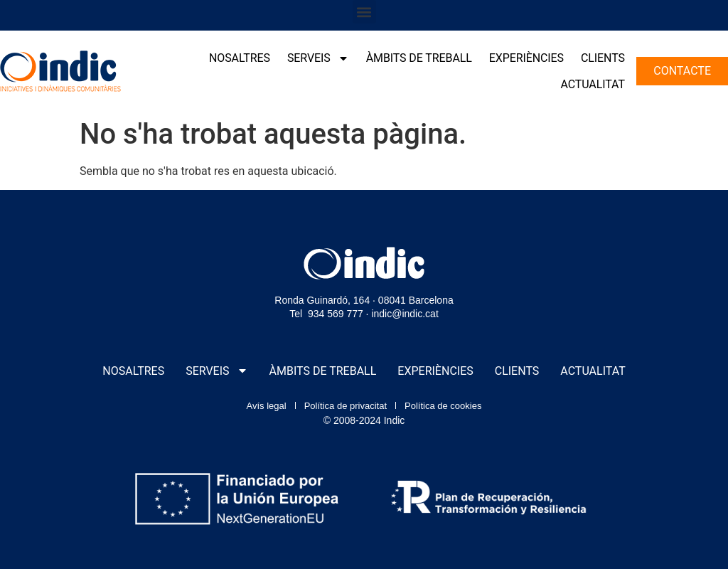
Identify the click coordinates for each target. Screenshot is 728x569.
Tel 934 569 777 (326, 314)
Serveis (318, 58)
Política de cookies (443, 406)
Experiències (526, 58)
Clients (603, 58)
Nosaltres (240, 58)
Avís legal (267, 406)
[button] (364, 12)
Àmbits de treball (419, 58)
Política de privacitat (346, 406)
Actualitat (592, 84)
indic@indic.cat (405, 314)
